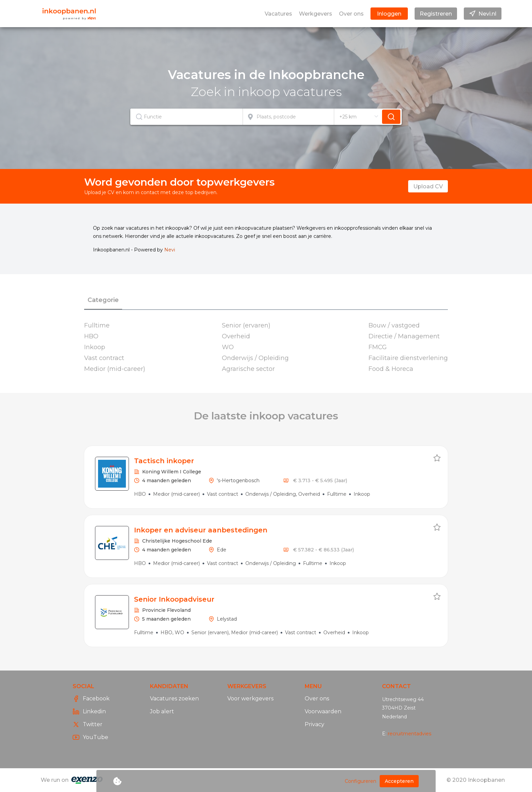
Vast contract (104, 358)
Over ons (317, 699)
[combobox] (187, 117)
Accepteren (399, 781)
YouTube (90, 737)
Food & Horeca (391, 369)
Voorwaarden (323, 711)
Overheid (236, 336)
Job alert (162, 711)
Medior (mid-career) (115, 369)
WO (228, 347)
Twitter (88, 724)
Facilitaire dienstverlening (408, 358)
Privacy (315, 724)
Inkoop (95, 347)
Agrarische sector (248, 369)
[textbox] (186, 117)
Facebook (91, 699)
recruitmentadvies (410, 734)
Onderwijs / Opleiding (255, 358)
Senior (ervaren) (246, 325)
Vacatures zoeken (174, 699)
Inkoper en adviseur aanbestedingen (201, 530)
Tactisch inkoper (164, 461)
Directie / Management (404, 336)
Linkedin (89, 712)
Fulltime (97, 325)
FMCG (378, 347)
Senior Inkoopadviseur (174, 599)
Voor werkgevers (250, 699)
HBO (91, 336)
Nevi (170, 250)
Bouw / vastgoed (394, 325)
